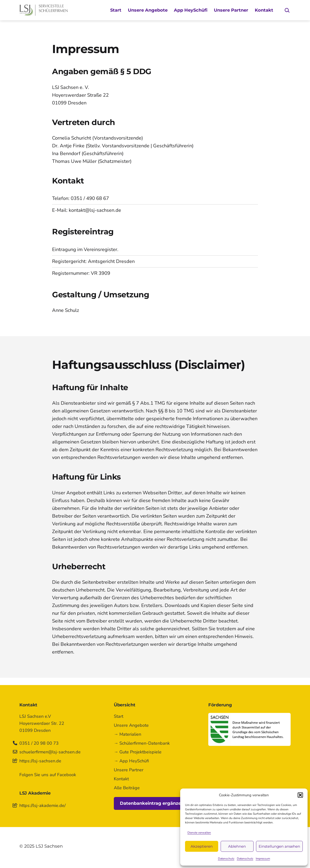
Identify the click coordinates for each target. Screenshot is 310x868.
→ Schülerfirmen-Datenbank (142, 743)
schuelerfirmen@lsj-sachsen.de (50, 752)
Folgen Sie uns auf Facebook (48, 775)
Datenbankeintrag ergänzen (152, 803)
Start (116, 10)
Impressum (263, 859)
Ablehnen (237, 846)
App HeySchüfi (191, 10)
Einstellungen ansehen (279, 846)
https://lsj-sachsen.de (40, 761)
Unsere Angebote (148, 10)
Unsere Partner (231, 10)
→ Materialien (128, 734)
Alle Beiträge (127, 788)
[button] (300, 795)
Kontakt (264, 10)
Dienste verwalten (199, 833)
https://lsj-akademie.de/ (43, 805)
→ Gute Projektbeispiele (138, 752)
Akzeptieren (202, 846)
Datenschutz (226, 859)
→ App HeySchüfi (131, 761)
